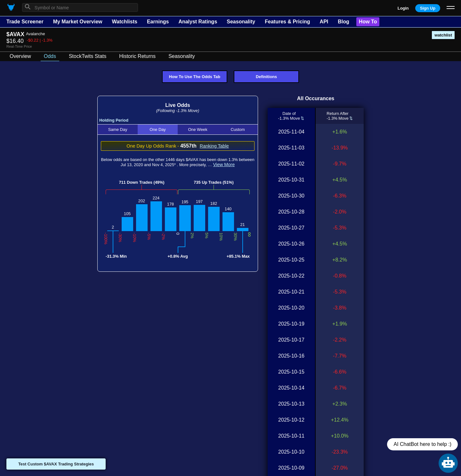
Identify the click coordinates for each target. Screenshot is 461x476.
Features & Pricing (287, 22)
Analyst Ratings (198, 22)
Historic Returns (137, 56)
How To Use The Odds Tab (195, 77)
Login (403, 8)
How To (368, 22)
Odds (50, 56)
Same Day (118, 129)
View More (224, 165)
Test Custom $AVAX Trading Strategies (56, 464)
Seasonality (241, 22)
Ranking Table (214, 146)
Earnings (158, 22)
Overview (20, 56)
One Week (198, 129)
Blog (344, 22)
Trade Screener (25, 22)
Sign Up (428, 8)
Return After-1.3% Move (337, 116)
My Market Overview (78, 22)
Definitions (266, 77)
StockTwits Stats (88, 56)
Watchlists (124, 22)
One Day (158, 129)
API (324, 22)
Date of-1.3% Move (289, 116)
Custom (238, 129)
